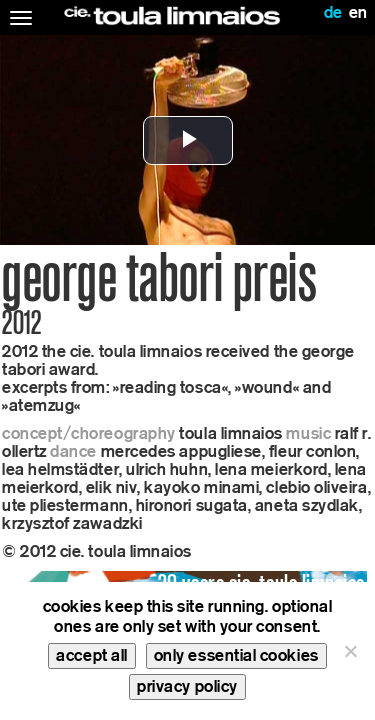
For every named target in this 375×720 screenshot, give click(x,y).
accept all (91, 655)
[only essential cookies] (350, 651)
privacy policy (187, 686)
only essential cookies (236, 655)
